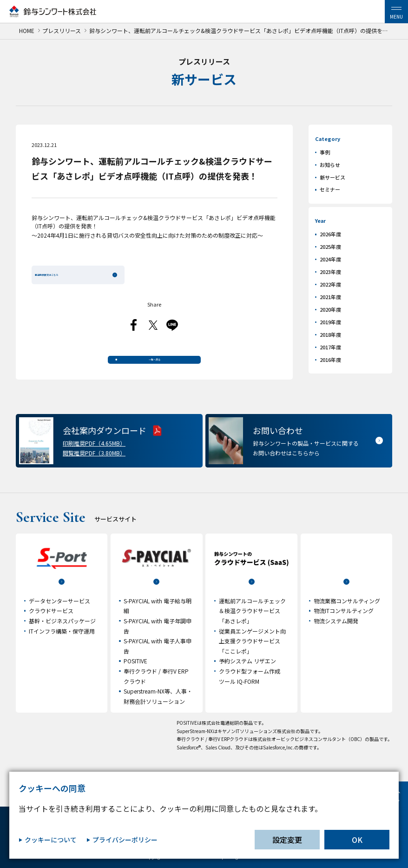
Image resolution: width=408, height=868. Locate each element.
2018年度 (330, 334)
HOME (27, 31)
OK (357, 840)
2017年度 (330, 347)
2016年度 (330, 360)
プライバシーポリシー (125, 840)
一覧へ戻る (154, 365)
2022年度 (330, 284)
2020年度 (330, 309)
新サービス (332, 177)
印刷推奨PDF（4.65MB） (94, 454)
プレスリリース (62, 31)
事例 (325, 152)
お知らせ (330, 165)
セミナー (330, 189)
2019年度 (330, 322)
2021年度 (330, 297)
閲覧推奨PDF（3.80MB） (94, 464)
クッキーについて (51, 840)
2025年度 (330, 247)
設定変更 (287, 840)
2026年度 (330, 234)
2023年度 (330, 272)
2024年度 (330, 259)
